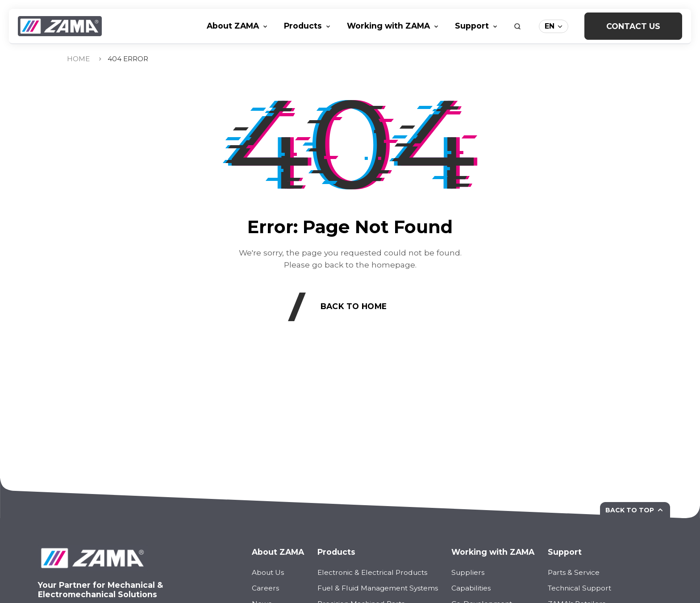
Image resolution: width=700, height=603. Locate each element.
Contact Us (633, 26)
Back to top (635, 510)
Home (78, 59)
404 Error (128, 59)
